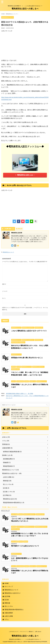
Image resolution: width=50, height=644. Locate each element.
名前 (4, 284)
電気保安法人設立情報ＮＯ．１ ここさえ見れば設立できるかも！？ (25, 639)
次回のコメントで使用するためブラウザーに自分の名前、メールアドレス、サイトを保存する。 (25, 309)
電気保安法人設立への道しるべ (25, 9)
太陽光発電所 (9, 613)
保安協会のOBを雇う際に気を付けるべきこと (27, 358)
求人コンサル (9, 606)
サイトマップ (5, 511)
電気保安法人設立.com (25, 175)
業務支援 (7, 603)
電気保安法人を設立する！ (13, 593)
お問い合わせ (38, 632)
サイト (4, 298)
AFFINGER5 (44, 642)
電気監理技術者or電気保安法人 (14, 610)
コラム (7, 619)
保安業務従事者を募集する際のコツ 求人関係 (20, 394)
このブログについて (13, 632)
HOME (7, 583)
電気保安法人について (8, 252)
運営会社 (31, 632)
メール (5, 291)
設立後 (7, 600)
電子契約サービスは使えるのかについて (25, 546)
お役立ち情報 (9, 616)
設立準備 (7, 596)
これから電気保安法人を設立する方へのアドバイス (29, 331)
